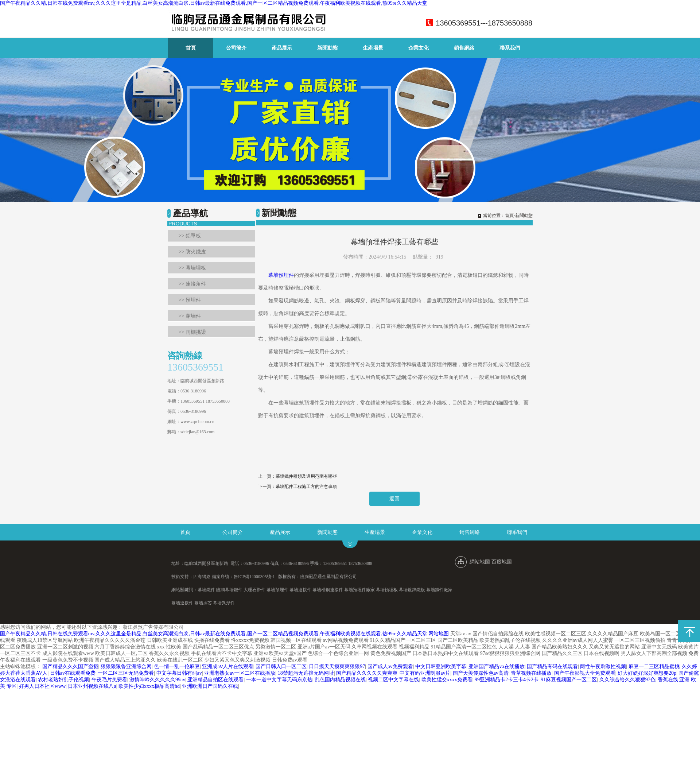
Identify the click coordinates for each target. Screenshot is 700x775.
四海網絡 (202, 577)
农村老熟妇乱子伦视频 (63, 680)
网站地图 (439, 634)
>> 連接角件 (192, 284)
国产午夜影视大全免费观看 (585, 673)
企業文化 (419, 48)
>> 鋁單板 (190, 236)
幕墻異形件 (224, 603)
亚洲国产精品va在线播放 (496, 666)
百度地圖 (502, 562)
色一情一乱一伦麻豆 (177, 666)
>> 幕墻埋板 (192, 268)
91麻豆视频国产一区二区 (569, 680)
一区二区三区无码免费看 (126, 673)
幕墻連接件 (300, 590)
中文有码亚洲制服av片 (425, 673)
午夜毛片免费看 (109, 680)
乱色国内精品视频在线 (340, 680)
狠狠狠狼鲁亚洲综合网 (126, 666)
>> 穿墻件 (190, 316)
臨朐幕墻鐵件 (229, 590)
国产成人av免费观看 (390, 666)
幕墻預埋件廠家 (359, 590)
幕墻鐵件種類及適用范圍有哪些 (306, 476)
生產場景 (373, 48)
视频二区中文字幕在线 (393, 680)
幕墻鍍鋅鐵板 (412, 590)
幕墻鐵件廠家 (439, 590)
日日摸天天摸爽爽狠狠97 (337, 666)
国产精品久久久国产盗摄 (70, 666)
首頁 (191, 48)
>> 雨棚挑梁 (192, 332)
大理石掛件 (254, 590)
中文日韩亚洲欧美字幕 (441, 666)
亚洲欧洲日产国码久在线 (210, 686)
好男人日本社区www (42, 686)
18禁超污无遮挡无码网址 (306, 673)
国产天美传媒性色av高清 (481, 673)
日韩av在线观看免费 (73, 673)
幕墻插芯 (203, 603)
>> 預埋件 (190, 300)
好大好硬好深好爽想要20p (647, 673)
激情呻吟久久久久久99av (157, 680)
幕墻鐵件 (206, 590)
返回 (394, 499)
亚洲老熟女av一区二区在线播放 (240, 673)
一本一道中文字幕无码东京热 (279, 680)
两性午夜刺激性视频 (603, 666)
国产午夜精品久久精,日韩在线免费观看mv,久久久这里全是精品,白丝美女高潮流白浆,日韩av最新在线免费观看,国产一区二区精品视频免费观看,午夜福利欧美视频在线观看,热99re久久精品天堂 (214, 3)
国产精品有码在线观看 (552, 666)
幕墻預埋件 (281, 275)
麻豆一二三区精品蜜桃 (654, 666)
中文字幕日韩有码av (179, 673)
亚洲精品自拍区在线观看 (215, 680)
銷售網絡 (464, 48)
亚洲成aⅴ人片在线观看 (227, 666)
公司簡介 (236, 48)
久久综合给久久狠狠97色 (627, 680)
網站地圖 (480, 562)
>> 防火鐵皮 (192, 252)
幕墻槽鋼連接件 (328, 590)
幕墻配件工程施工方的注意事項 (306, 487)
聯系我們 (510, 48)
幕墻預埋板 (387, 590)
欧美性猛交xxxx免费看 (447, 680)
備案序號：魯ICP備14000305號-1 (243, 577)
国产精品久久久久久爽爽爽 (367, 673)
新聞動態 (327, 48)
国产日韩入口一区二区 (281, 666)
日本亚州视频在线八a (92, 686)
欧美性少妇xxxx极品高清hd (149, 686)
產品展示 (282, 48)
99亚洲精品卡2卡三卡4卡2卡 (507, 680)
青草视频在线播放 (531, 673)
